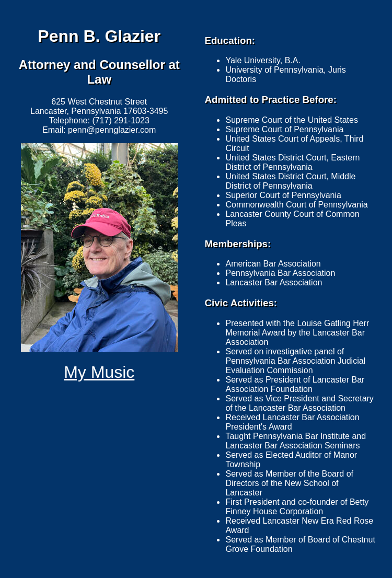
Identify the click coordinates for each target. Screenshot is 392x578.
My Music (99, 372)
